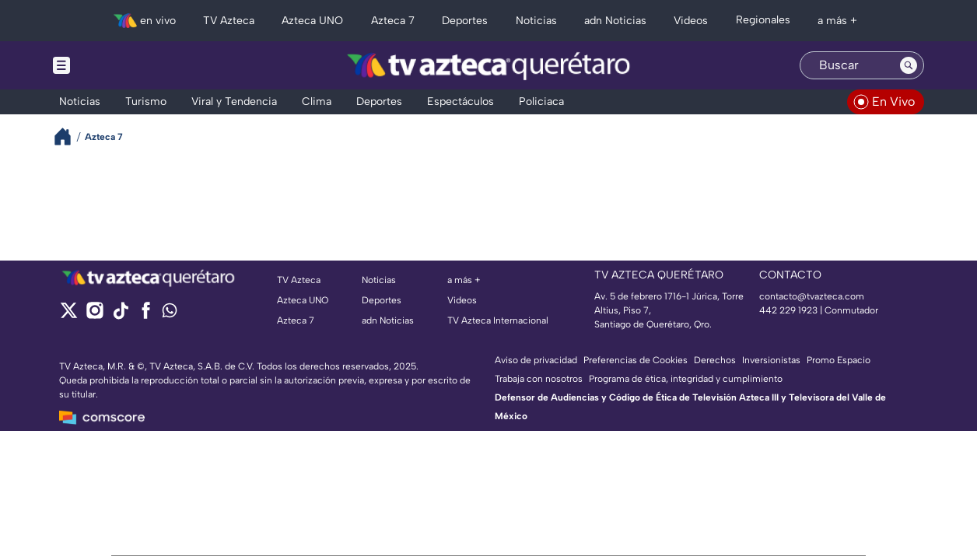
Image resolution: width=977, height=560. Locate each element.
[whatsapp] (170, 314)
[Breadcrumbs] (69, 136)
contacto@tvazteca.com (812, 296)
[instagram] (95, 315)
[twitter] (69, 315)
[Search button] (909, 65)
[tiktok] (120, 315)
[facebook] (146, 315)
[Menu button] (115, 65)
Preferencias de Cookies (636, 360)
